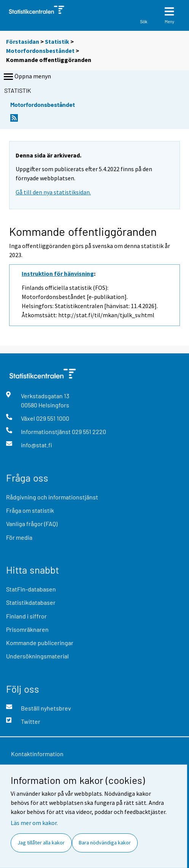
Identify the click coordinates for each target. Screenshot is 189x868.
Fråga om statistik (30, 510)
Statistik (57, 41)
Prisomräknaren (27, 629)
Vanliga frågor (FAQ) (32, 524)
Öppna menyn (27, 77)
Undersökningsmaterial (37, 656)
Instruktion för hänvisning (58, 273)
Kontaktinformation (37, 754)
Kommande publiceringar (40, 643)
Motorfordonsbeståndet (40, 51)
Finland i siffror (26, 616)
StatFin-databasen (31, 589)
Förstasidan (23, 41)
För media (19, 537)
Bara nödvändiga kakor (105, 843)
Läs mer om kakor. (34, 823)
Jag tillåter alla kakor (41, 843)
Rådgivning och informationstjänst (52, 497)
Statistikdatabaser (31, 602)
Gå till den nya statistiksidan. (53, 192)
